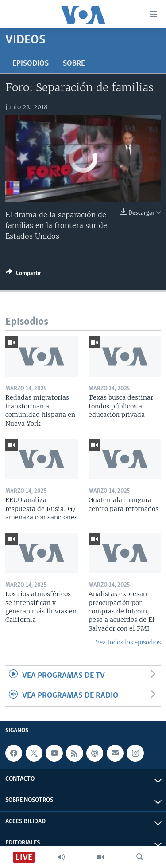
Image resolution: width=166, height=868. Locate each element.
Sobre (74, 64)
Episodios (31, 64)
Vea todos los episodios (128, 642)
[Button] (23, 275)
